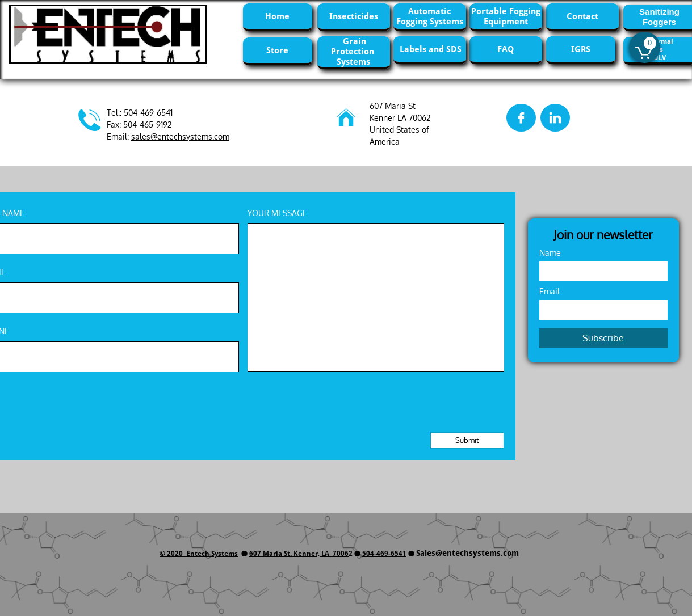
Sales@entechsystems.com (467, 553)
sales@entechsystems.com (180, 136)
